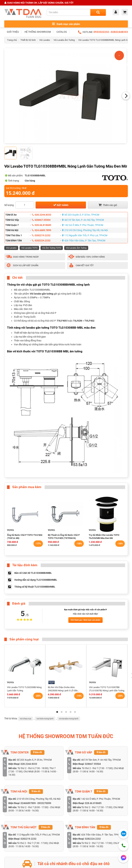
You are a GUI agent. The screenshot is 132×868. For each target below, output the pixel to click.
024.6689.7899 (42, 230)
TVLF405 (62, 321)
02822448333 (119, 32)
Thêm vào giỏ (108, 205)
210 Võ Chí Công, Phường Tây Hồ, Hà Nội (85, 230)
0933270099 (44, 803)
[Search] (98, 12)
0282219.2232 (41, 235)
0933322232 (101, 32)
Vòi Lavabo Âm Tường (64, 40)
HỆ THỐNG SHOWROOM (38, 32)
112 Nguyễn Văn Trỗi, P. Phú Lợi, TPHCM (85, 235)
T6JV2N (78, 321)
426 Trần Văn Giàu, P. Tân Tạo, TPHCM (84, 241)
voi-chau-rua (25, 719)
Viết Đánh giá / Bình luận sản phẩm (85, 620)
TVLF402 (89, 321)
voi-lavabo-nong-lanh (69, 719)
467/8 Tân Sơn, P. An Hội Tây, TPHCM (83, 220)
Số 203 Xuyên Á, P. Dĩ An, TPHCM (81, 215)
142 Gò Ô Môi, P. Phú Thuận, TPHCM (83, 225)
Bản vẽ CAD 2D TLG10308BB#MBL (33, 573)
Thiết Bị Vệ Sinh (28, 40)
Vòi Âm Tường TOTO (52, 248)
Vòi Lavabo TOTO (29, 248)
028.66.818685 (42, 225)
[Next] (126, 96)
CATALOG (62, 32)
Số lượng (9, 205)
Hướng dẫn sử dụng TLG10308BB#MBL (36, 580)
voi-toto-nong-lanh (45, 719)
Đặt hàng (61, 205)
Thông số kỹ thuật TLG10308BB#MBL (35, 587)
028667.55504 (41, 220)
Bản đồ (38, 752)
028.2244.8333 (42, 215)
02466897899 (28, 803)
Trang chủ (12, 40)
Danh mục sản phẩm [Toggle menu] (66, 24)
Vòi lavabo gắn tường (41, 294)
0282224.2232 (41, 241)
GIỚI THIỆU (13, 32)
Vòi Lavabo (45, 40)
